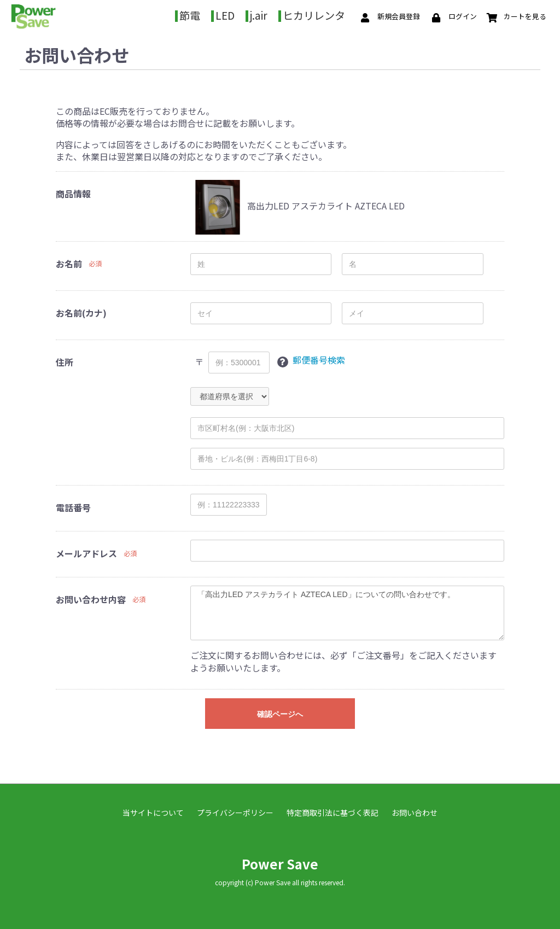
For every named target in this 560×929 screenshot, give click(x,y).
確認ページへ (280, 712)
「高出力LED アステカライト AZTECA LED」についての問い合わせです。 (347, 611)
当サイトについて (153, 811)
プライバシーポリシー (235, 811)
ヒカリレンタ (339, 14)
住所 (65, 360)
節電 (215, 14)
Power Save (280, 861)
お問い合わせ (415, 811)
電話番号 (73, 505)
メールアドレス (86, 551)
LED (250, 14)
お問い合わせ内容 (91, 597)
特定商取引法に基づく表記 (332, 811)
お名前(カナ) (81, 311)
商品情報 (73, 191)
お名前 (69, 261)
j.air (284, 14)
